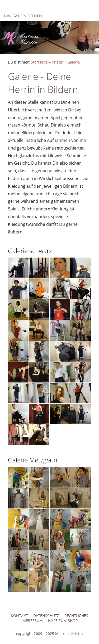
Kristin (58, 62)
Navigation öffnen (23, 16)
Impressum (32, 621)
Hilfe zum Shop (63, 621)
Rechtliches (76, 616)
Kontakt (19, 616)
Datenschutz (46, 616)
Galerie (74, 62)
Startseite (39, 62)
